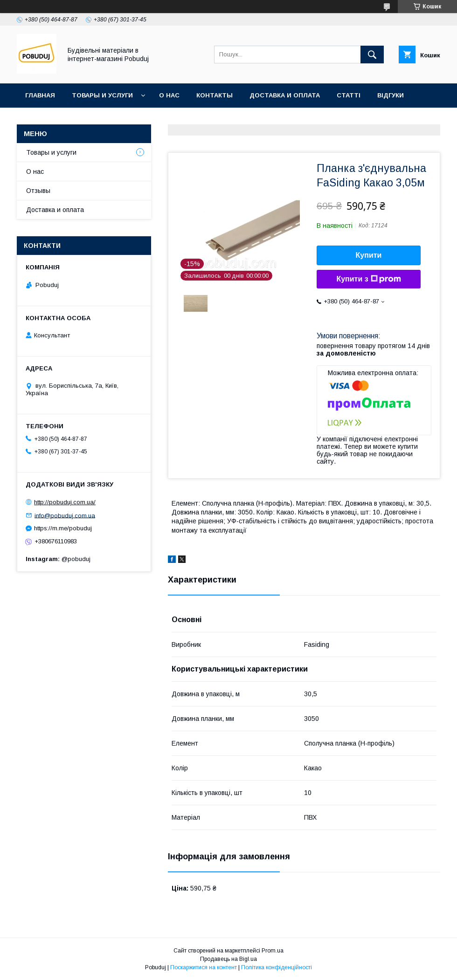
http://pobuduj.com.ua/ (65, 502)
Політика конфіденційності (277, 967)
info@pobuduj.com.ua (65, 515)
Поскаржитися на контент (204, 967)
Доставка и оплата (285, 95)
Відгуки (391, 95)
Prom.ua (273, 951)
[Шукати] (372, 55)
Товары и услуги (102, 95)
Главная (40, 95)
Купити (369, 255)
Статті (349, 95)
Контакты (215, 95)
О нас (169, 95)
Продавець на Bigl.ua (228, 959)
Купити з (368, 279)
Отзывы (38, 191)
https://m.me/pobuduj (63, 528)
